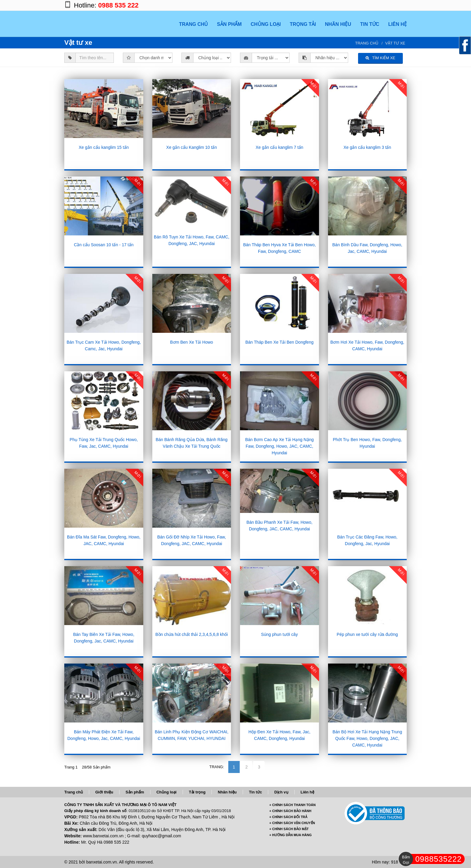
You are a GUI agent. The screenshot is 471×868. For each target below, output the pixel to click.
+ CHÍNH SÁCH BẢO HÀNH (290, 811)
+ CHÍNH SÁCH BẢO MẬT (289, 829)
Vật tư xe (395, 43)
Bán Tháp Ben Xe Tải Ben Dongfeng (280, 342)
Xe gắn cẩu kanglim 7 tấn (280, 147)
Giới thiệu (104, 792)
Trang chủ (367, 43)
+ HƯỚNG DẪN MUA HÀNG (291, 835)
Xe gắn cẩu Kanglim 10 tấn (191, 147)
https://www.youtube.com (401, 5)
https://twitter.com (389, 5)
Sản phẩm (135, 792)
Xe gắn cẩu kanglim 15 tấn (104, 147)
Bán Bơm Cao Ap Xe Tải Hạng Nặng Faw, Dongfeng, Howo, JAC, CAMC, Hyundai (279, 446)
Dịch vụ (281, 792)
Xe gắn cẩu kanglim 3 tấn (367, 147)
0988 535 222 (119, 5)
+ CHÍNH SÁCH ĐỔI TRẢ (288, 817)
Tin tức (255, 792)
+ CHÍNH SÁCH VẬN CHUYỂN (292, 823)
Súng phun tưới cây (279, 634)
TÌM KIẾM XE (380, 58)
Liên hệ (307, 792)
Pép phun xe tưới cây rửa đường (367, 634)
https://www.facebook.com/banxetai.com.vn (365, 5)
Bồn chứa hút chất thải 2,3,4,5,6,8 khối (191, 634)
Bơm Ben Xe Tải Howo (191, 342)
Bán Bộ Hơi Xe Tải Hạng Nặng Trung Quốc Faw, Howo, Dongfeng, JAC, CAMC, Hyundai (367, 738)
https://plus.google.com (377, 5)
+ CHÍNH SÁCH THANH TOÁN (293, 805)
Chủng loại (167, 792)
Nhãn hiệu (227, 792)
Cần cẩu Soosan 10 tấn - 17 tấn (104, 245)
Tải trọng (197, 792)
